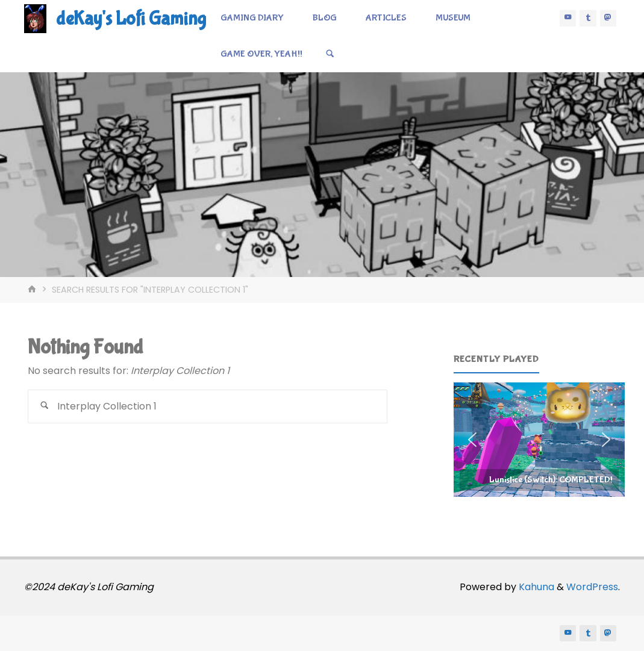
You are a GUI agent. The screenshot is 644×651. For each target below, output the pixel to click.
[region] (539, 439)
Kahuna (535, 587)
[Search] (330, 54)
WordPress (592, 587)
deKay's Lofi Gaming (131, 19)
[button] (539, 439)
